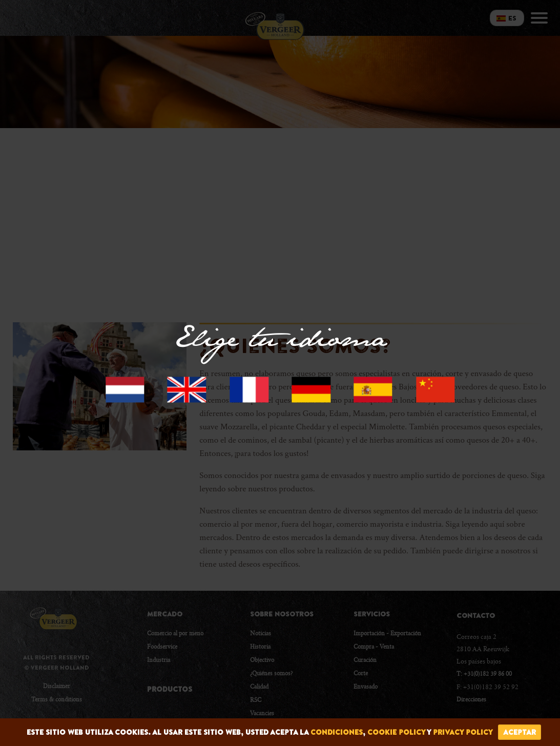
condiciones (337, 732)
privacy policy (463, 732)
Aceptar (520, 732)
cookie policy (396, 732)
